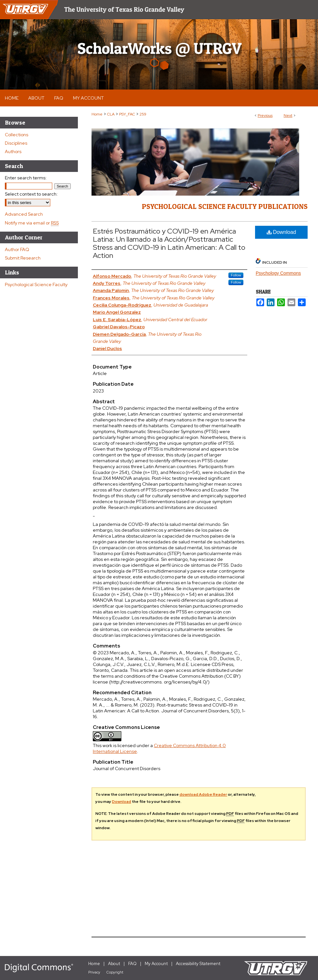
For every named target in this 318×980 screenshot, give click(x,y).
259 (143, 114)
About (114, 964)
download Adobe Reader (203, 794)
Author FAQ (17, 249)
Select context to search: (31, 194)
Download (281, 232)
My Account (156, 964)
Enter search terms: (26, 178)
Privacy (94, 972)
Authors (13, 151)
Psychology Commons (278, 273)
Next (288, 115)
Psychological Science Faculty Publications (225, 206)
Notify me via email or (32, 223)
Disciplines (16, 143)
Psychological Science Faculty (36, 284)
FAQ (132, 964)
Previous (265, 115)
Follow (236, 275)
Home (97, 114)
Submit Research (23, 258)
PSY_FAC (127, 114)
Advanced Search (24, 214)
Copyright (115, 972)
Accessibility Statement (198, 964)
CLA (111, 114)
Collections (17, 135)
